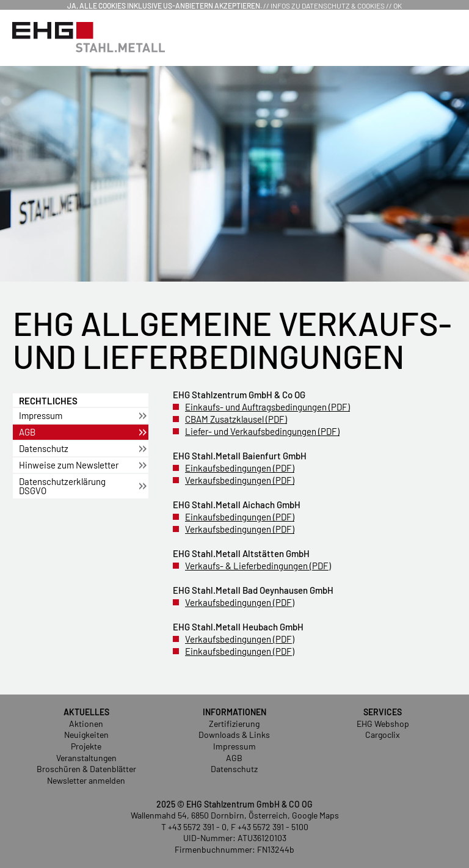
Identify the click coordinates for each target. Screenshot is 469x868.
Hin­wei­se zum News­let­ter (69, 465)
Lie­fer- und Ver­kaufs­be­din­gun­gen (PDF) (262, 431)
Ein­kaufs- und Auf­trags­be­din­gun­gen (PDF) (267, 407)
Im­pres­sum (41, 415)
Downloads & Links (234, 735)
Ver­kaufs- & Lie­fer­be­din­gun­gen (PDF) (258, 566)
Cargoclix (383, 735)
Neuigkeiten (86, 735)
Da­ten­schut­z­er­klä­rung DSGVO (62, 486)
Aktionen (86, 724)
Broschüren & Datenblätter (86, 769)
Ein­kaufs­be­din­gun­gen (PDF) (240, 468)
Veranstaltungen (86, 758)
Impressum (234, 746)
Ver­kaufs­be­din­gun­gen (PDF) (240, 480)
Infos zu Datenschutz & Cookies (328, 5)
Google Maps (315, 815)
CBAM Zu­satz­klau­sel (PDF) (236, 419)
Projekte (86, 746)
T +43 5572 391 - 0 (194, 827)
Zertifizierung (234, 724)
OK (398, 5)
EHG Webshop (383, 724)
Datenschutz (234, 769)
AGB (27, 432)
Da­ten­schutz (44, 448)
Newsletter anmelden (86, 780)
